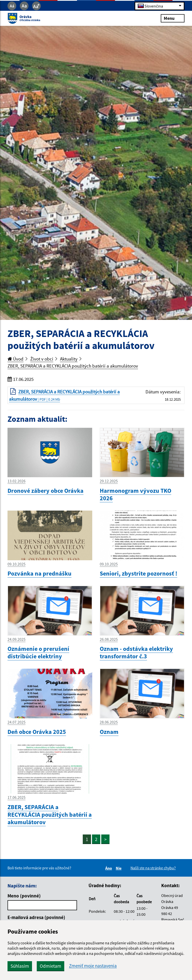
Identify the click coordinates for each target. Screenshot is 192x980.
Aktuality (69, 359)
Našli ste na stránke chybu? (153, 868)
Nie (119, 868)
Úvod (15, 359)
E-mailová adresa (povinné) (36, 917)
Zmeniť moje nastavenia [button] (93, 966)
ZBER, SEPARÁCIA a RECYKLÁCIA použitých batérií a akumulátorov (73, 366)
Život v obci (42, 359)
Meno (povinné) (24, 896)
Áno (109, 868)
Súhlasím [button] (20, 966)
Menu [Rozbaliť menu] (173, 18)
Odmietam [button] (50, 966)
